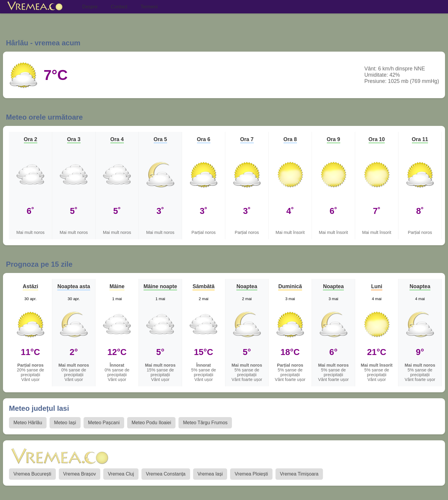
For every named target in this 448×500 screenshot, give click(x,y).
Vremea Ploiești (251, 474)
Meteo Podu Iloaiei (151, 423)
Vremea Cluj (121, 474)
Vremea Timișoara (299, 474)
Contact (119, 7)
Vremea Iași (210, 474)
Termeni (149, 7)
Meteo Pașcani (104, 423)
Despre (90, 7)
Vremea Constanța (166, 474)
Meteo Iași (65, 423)
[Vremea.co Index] (35, 7)
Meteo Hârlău (28, 423)
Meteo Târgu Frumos (205, 423)
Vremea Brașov (80, 474)
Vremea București (32, 474)
